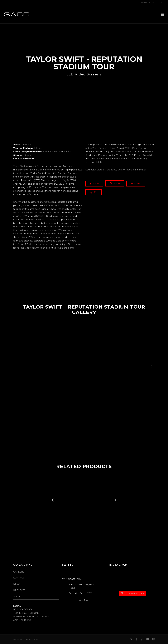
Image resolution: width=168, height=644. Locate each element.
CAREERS (19, 572)
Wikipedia (128, 170)
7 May (79, 579)
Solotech (38, 148)
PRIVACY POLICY (23, 609)
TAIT (38, 159)
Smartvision (48, 202)
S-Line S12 (56, 205)
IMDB (142, 170)
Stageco (28, 155)
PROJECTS (19, 590)
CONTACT (19, 578)
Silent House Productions (57, 152)
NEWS (17, 584)
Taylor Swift (27, 144)
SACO (16, 596)
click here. (100, 162)
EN (161, 2)
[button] (162, 14)
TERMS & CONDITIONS (26, 613)
